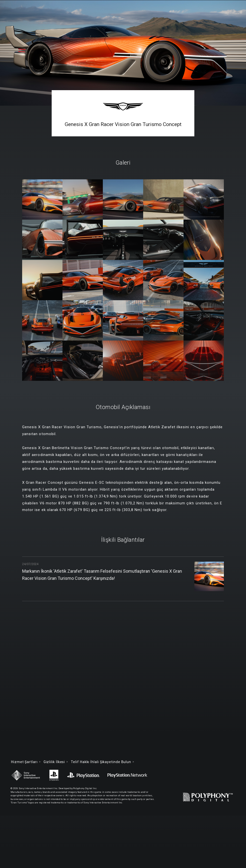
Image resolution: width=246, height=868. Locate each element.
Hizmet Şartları (24, 762)
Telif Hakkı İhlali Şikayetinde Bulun (101, 762)
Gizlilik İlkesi (54, 762)
